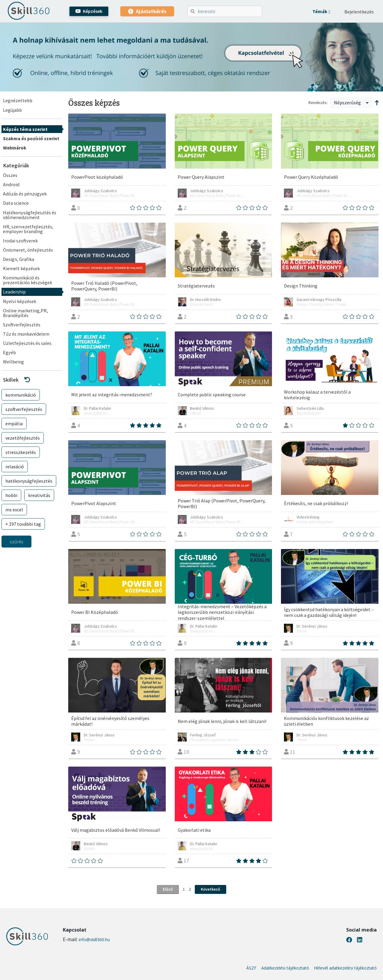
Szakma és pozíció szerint (31, 138)
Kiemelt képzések (21, 268)
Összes (10, 175)
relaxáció (15, 467)
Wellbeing (13, 362)
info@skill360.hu (94, 940)
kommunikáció (21, 395)
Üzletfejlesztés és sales (27, 343)
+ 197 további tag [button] (23, 524)
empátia (14, 424)
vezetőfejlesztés (23, 438)
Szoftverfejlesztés (22, 325)
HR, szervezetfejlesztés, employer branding (28, 229)
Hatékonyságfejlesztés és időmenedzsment (30, 215)
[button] (321, 11)
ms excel (14, 510)
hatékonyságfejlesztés (29, 481)
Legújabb (12, 110)
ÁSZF (251, 968)
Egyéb (9, 352)
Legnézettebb (18, 100)
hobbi (11, 495)
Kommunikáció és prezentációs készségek (28, 280)
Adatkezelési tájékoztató (285, 968)
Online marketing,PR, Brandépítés (25, 313)
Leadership (14, 292)
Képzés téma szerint (25, 129)
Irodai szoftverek (20, 241)
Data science (16, 203)
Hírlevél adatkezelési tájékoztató (345, 968)
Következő (211, 889)
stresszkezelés (21, 452)
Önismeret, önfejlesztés (28, 250)
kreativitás (39, 495)
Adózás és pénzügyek (25, 194)
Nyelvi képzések (20, 301)
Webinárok (15, 148)
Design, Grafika (19, 259)
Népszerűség (351, 103)
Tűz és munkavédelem (26, 334)
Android (11, 184)
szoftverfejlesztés (24, 409)
